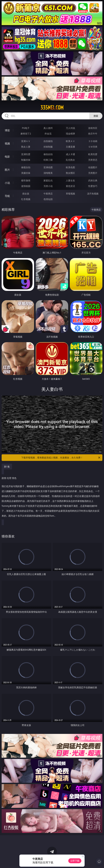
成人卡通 (70, 154)
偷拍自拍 (48, 154)
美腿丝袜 (26, 173)
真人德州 (48, 128)
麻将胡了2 (26, 134)
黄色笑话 (70, 186)
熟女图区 (70, 173)
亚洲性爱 (26, 154)
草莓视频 (70, 194)
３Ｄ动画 (93, 141)
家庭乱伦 (48, 180)
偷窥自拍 (26, 167)
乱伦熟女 (70, 160)
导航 (7, 196)
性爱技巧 (93, 186)
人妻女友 (70, 180)
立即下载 (75, 861)
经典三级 (48, 160)
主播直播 (70, 147)
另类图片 (93, 173)
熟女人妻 (26, 147)
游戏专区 (93, 128)
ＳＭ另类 (93, 147)
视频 (7, 143)
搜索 (96, 116)
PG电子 (26, 128)
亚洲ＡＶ (26, 141)
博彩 (7, 130)
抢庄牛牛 (93, 134)
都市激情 (26, 180)
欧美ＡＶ (70, 141)
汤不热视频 (93, 194)
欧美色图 (70, 167)
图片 (7, 170)
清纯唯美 (48, 173)
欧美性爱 (93, 154)
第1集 (7, 467)
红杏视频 (26, 199)
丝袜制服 (48, 147)
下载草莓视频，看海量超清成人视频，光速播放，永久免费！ (61, 458)
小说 (7, 183)
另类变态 (93, 160)
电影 (7, 157)
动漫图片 (93, 167)
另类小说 (48, 186)
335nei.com (52, 108)
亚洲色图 (48, 167)
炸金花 (48, 134)
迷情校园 (26, 186)
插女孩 (26, 194)
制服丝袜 (26, 160)
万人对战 (70, 128)
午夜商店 (48, 194)
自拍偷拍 (48, 141)
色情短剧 (48, 199)
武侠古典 (93, 180)
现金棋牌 (70, 134)
